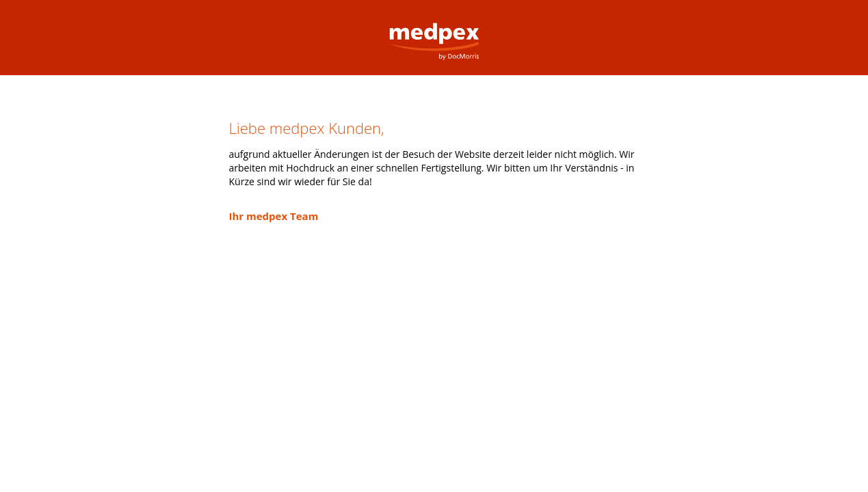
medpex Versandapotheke (434, 30)
